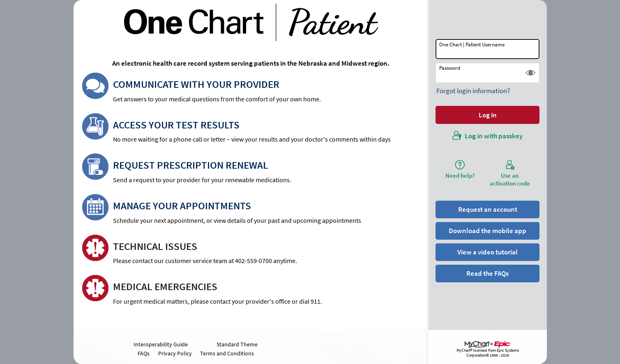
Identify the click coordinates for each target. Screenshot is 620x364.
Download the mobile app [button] (487, 231)
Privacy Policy (175, 353)
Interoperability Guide (161, 344)
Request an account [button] (488, 209)
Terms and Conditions (227, 353)
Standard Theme (237, 344)
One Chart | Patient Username (472, 45)
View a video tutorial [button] (487, 252)
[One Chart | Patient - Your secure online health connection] (251, 22)
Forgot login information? (473, 91)
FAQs (144, 353)
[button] (531, 73)
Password (450, 68)
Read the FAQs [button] (487, 273)
